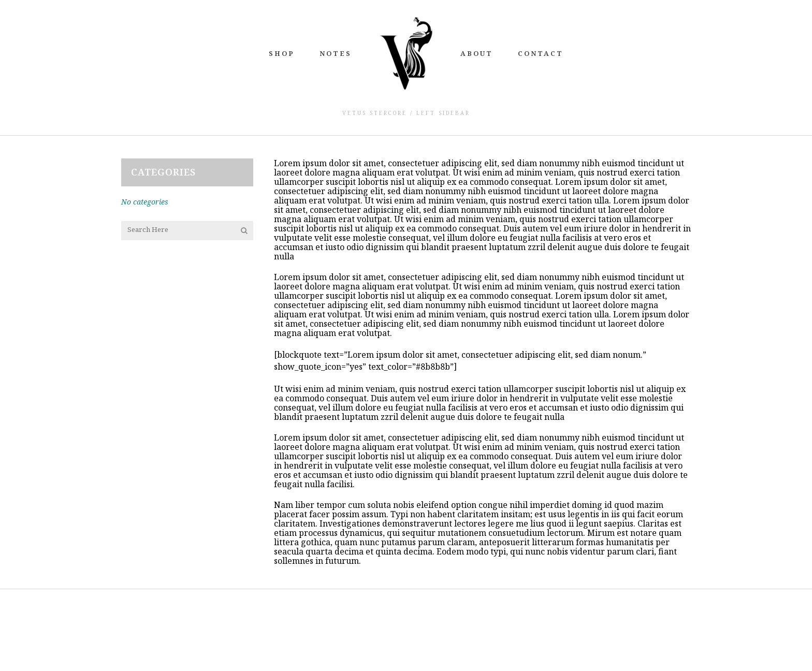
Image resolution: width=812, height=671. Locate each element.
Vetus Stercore (375, 113)
